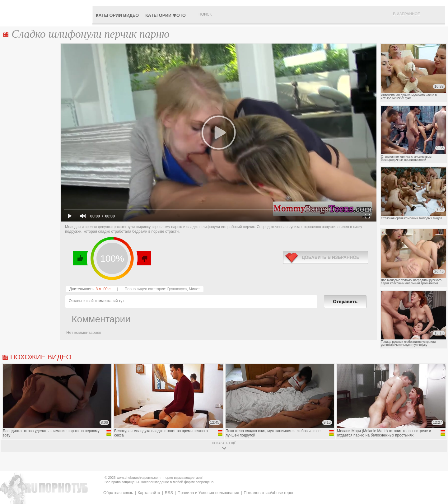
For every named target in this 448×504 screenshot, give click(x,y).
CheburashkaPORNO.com (48, 13)
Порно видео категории (145, 289)
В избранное (406, 14)
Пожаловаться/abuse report (269, 493)
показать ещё (224, 443)
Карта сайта (149, 493)
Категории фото (166, 15)
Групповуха (177, 289)
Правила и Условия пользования (208, 493)
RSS (169, 493)
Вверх (436, 474)
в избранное (326, 257)
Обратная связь (118, 493)
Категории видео (117, 15)
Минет (194, 289)
